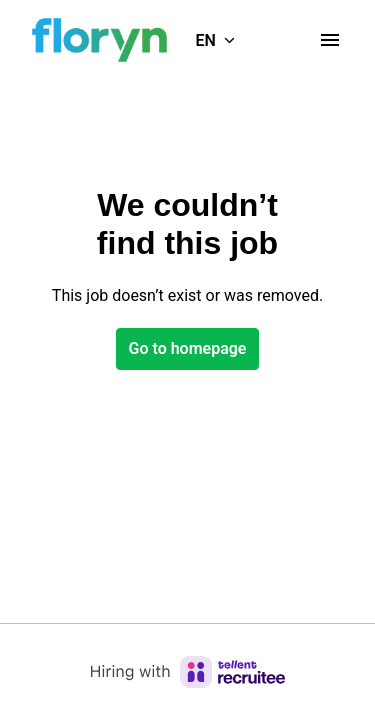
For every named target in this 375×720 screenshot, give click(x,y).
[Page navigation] (330, 40)
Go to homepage (188, 348)
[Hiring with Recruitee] (188, 672)
